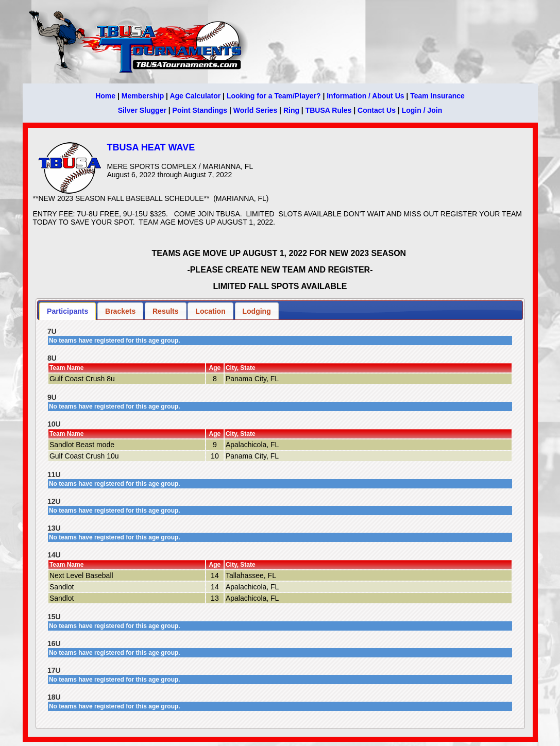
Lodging (257, 311)
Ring (291, 110)
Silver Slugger (142, 110)
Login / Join (422, 110)
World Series (255, 110)
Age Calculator (195, 96)
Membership (143, 96)
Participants (67, 311)
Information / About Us (365, 96)
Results (166, 311)
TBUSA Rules (329, 110)
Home (105, 96)
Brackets (120, 311)
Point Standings (200, 110)
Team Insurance (437, 96)
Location (210, 311)
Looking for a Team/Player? (274, 96)
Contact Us (377, 110)
